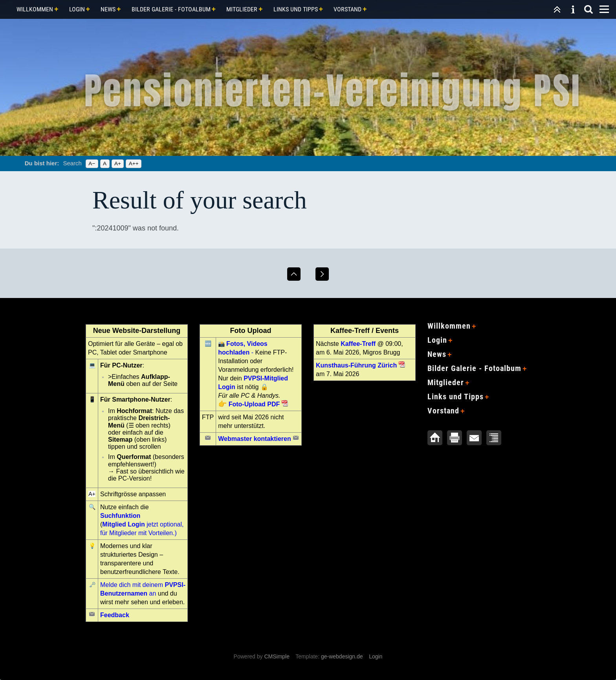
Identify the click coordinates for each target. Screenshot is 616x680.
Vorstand (347, 9)
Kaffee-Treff (358, 344)
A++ (134, 164)
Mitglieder (242, 9)
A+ (118, 164)
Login (77, 9)
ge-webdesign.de (342, 656)
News (108, 9)
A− (92, 164)
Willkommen (35, 9)
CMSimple (277, 656)
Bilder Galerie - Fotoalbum (171, 9)
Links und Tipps (296, 9)
